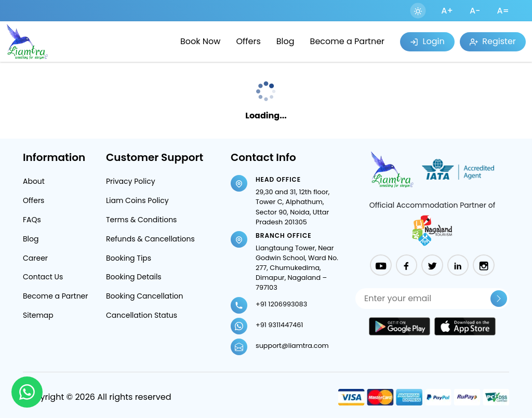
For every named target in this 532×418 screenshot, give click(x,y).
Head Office (278, 179)
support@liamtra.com (292, 346)
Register (493, 41)
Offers (248, 41)
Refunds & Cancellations (150, 239)
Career (35, 258)
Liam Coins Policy (137, 200)
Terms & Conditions (141, 220)
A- (475, 11)
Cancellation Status (142, 315)
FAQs (32, 220)
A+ (447, 11)
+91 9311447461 (279, 325)
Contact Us (43, 277)
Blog (285, 41)
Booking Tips (129, 258)
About (34, 181)
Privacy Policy (131, 181)
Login (427, 41)
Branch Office (284, 235)
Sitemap (38, 315)
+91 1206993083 (281, 304)
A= (503, 11)
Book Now (200, 41)
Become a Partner (347, 41)
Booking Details (134, 277)
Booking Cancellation (145, 296)
